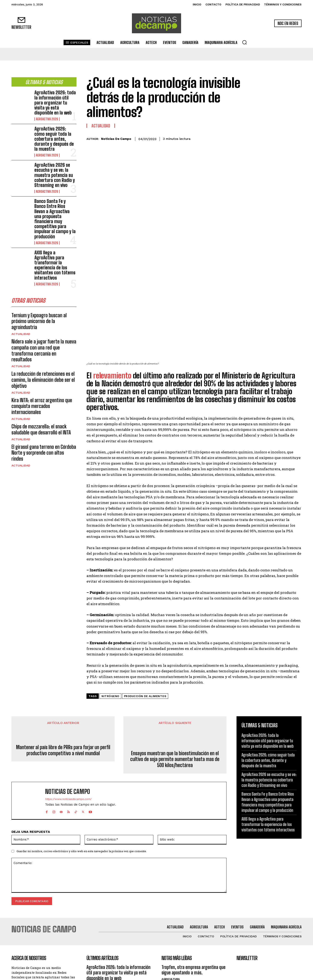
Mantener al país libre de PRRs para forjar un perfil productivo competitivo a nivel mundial (63, 679)
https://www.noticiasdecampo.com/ (68, 727)
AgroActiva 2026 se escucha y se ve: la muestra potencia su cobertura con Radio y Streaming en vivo (55, 175)
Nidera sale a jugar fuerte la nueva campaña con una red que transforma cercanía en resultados (44, 352)
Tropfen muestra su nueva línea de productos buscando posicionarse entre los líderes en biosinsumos (191, 917)
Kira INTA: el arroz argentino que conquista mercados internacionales (42, 407)
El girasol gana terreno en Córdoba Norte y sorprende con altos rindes (44, 454)
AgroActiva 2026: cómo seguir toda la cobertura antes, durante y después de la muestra (54, 139)
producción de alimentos (145, 625)
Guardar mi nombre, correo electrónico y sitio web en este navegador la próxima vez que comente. (82, 780)
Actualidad (21, 335)
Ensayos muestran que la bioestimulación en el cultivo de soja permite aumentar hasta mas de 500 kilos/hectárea (175, 688)
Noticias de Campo (116, 139)
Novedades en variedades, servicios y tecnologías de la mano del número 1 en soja (193, 940)
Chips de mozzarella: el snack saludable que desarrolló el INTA (41, 431)
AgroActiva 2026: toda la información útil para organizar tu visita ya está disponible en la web (55, 103)
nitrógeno (110, 625)
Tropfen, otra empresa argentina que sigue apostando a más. (193, 896)
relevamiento (113, 304)
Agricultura (171, 905)
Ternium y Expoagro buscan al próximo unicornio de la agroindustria (39, 322)
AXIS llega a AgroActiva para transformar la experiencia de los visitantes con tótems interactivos (55, 265)
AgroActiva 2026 (47, 119)
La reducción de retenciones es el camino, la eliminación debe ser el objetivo (43, 381)
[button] (244, 42)
